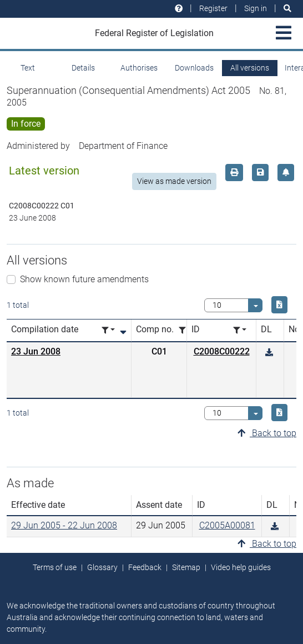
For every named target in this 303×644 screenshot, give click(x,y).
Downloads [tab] (194, 68)
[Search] (287, 9)
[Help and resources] (179, 9)
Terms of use (55, 567)
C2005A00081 (227, 525)
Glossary (102, 567)
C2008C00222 (222, 351)
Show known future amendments (84, 279)
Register (213, 8)
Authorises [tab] (139, 68)
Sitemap (186, 567)
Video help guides (241, 567)
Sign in (256, 8)
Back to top (267, 433)
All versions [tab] (250, 68)
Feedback (145, 567)
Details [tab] (83, 68)
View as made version (174, 181)
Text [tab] (28, 68)
